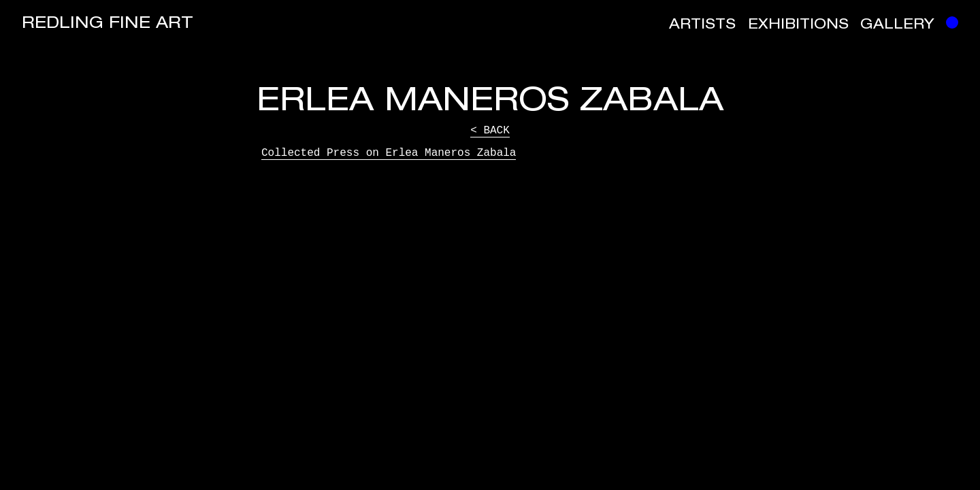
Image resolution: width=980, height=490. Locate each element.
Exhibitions (798, 26)
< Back (490, 131)
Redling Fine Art (108, 24)
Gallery (897, 26)
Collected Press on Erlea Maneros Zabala (389, 153)
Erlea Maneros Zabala (490, 103)
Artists (702, 26)
